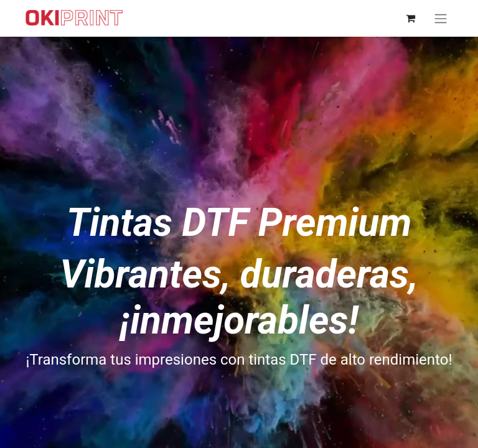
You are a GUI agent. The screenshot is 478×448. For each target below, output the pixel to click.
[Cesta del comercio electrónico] (410, 18)
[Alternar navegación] (441, 18)
